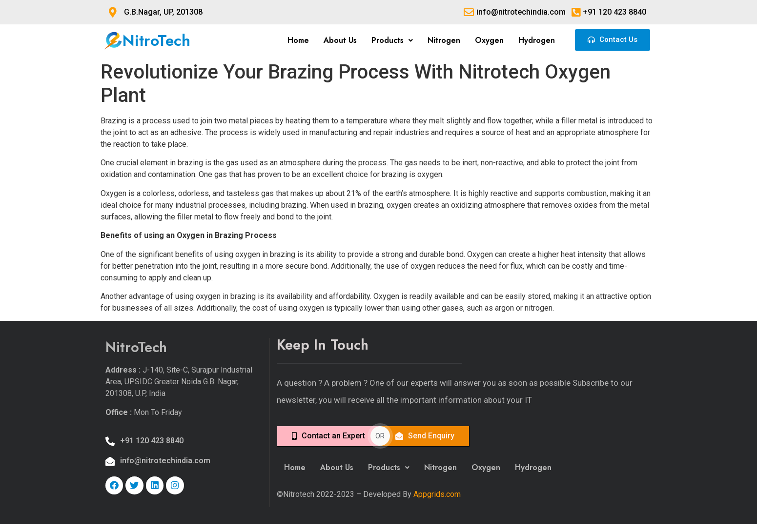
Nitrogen (444, 40)
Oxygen (489, 40)
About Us (340, 40)
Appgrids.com (437, 494)
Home (298, 40)
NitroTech (156, 40)
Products (392, 40)
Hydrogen (537, 40)
